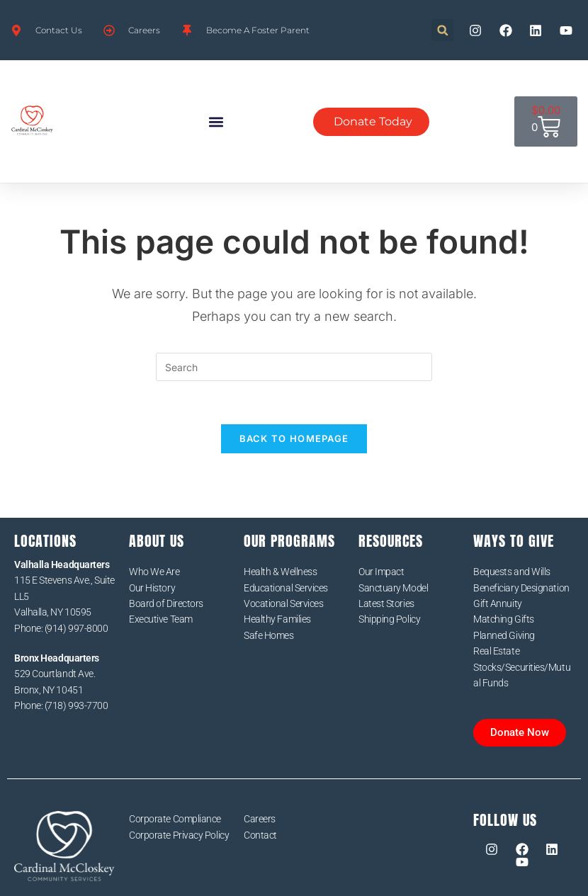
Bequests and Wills (512, 572)
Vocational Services (283, 603)
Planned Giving (504, 635)
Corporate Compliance (175, 819)
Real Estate (496, 651)
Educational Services (286, 588)
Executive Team (161, 619)
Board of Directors (166, 603)
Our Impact (381, 572)
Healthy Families (277, 619)
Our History (152, 588)
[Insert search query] (294, 367)
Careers (260, 819)
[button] (442, 30)
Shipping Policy (389, 619)
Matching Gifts (504, 619)
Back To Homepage (294, 438)
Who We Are (154, 572)
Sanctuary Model (393, 588)
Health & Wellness (280, 572)
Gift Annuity (498, 603)
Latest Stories (386, 603)
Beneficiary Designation (521, 588)
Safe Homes (269, 635)
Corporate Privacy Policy (179, 835)
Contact (260, 835)
